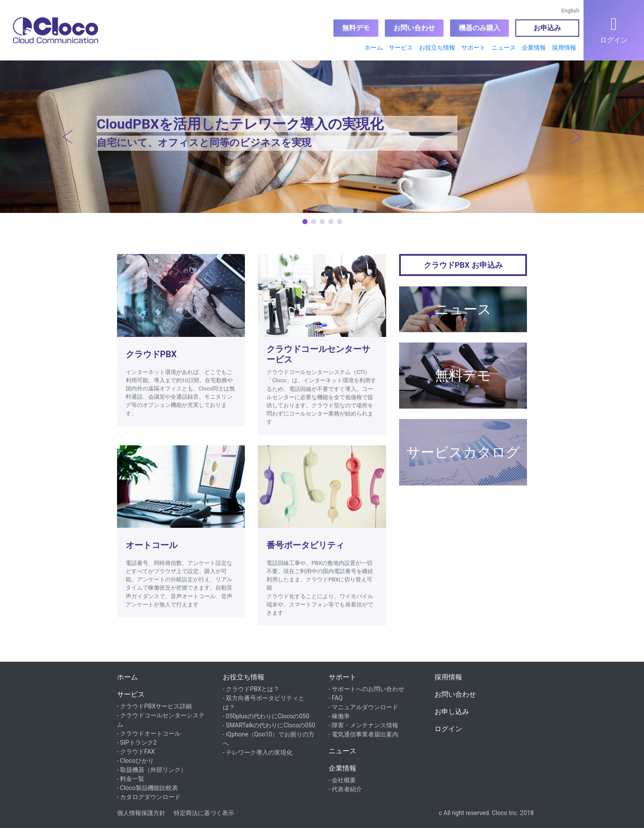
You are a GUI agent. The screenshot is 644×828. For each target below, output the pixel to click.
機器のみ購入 (479, 28)
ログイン (448, 729)
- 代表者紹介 (345, 789)
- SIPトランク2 (137, 742)
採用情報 (564, 48)
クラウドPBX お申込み (463, 265)
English (570, 11)
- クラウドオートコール (149, 733)
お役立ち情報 (437, 48)
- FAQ (336, 698)
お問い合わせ (414, 28)
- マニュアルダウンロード (363, 707)
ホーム (374, 48)
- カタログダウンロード (149, 797)
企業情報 (534, 48)
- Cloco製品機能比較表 (148, 788)
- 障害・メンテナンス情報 (363, 725)
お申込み (547, 28)
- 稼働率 (339, 716)
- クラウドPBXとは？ (251, 689)
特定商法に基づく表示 (204, 813)
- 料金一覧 (131, 779)
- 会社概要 (342, 780)
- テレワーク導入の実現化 (258, 752)
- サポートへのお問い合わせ (366, 689)
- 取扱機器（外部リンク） (152, 770)
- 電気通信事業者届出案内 (363, 734)
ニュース (504, 48)
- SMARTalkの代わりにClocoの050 (269, 725)
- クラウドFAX (136, 752)
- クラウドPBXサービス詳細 (155, 706)
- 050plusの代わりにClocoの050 (266, 716)
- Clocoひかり (135, 761)
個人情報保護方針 (141, 813)
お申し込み (452, 712)
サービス (401, 48)
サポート (473, 48)
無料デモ (356, 28)
